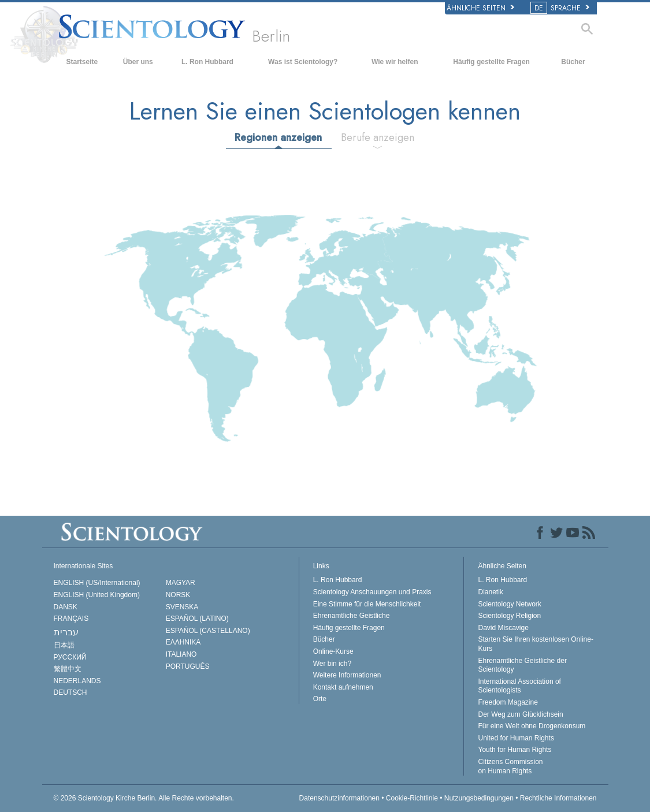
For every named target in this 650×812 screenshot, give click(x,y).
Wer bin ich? (332, 664)
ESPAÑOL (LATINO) (197, 619)
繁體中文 (68, 669)
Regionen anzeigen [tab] (278, 137)
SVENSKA (182, 607)
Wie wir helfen (395, 62)
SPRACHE (561, 8)
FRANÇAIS (71, 619)
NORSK (178, 595)
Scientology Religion (509, 616)
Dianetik (490, 592)
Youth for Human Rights (515, 750)
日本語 (64, 645)
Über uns (138, 62)
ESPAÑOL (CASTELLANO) (208, 631)
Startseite (82, 62)
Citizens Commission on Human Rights (510, 766)
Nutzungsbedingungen (479, 798)
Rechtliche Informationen (558, 798)
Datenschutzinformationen (339, 798)
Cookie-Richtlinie (412, 798)
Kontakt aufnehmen (343, 687)
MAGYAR (181, 583)
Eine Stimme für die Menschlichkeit (367, 604)
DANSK (66, 607)
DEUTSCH (70, 692)
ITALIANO (181, 654)
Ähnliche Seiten (480, 8)
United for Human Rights (516, 738)
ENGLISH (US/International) (97, 583)
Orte (320, 699)
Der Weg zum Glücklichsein (520, 714)
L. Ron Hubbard (207, 62)
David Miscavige (503, 628)
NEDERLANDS (77, 681)
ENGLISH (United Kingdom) (97, 595)
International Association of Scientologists (519, 686)
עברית (66, 632)
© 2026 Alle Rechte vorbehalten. (144, 798)
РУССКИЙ (70, 657)
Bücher (573, 62)
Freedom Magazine (508, 702)
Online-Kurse (333, 651)
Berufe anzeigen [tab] (378, 137)
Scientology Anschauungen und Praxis (372, 592)
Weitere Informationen (347, 675)
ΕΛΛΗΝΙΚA (183, 642)
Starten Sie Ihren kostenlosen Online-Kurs (535, 644)
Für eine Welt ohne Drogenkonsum (532, 726)
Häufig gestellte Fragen (491, 62)
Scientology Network (509, 604)
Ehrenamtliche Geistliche (352, 616)
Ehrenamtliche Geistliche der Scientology (522, 665)
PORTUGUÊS (188, 666)
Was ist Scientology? (303, 62)
